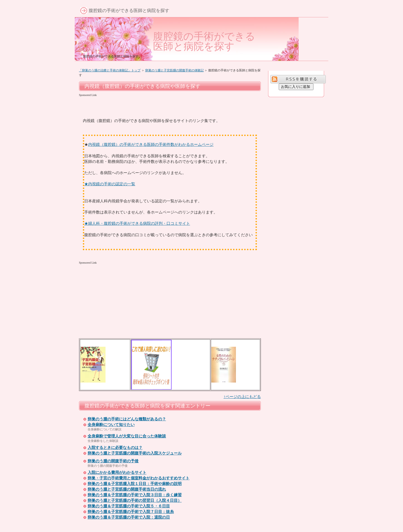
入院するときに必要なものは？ (115, 448)
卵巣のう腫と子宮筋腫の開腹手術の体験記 (174, 70)
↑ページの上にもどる (242, 397)
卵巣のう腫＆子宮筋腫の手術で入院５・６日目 (129, 506)
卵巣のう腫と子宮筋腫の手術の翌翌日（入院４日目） (135, 501)
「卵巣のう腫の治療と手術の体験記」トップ (110, 70)
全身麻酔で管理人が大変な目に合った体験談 (127, 436)
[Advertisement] (144, 107)
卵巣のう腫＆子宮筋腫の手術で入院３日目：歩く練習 (135, 495)
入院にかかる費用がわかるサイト (117, 473)
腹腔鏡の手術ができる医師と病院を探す (204, 41)
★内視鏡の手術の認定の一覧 (110, 184)
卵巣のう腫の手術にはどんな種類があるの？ (127, 419)
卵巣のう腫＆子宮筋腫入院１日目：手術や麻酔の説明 (135, 484)
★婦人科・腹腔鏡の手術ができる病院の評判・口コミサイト (137, 223)
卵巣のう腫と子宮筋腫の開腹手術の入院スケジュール (135, 453)
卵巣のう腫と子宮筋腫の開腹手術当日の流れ (127, 489)
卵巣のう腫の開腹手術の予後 (113, 461)
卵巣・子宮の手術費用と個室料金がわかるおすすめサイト (139, 478)
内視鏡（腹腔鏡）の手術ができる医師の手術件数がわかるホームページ (151, 144)
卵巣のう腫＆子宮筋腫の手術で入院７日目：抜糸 (131, 512)
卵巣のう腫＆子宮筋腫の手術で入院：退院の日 (129, 517)
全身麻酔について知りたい (111, 425)
